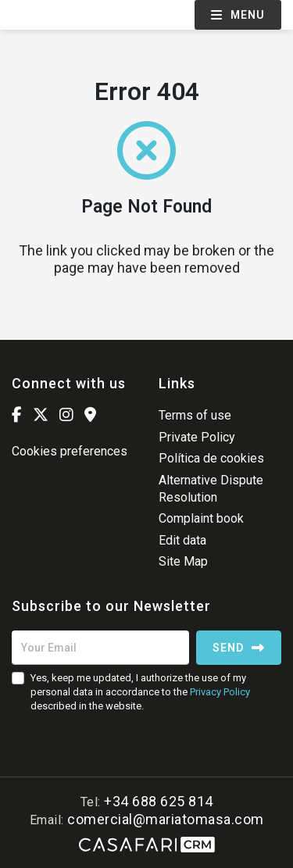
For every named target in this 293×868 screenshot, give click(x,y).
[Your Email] (100, 648)
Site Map (183, 561)
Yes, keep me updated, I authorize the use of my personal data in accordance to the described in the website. (140, 692)
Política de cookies (211, 458)
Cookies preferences (70, 451)
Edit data (182, 540)
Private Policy (197, 437)
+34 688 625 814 (159, 801)
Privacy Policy (220, 692)
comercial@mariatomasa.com (166, 819)
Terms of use (195, 415)
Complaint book (201, 518)
